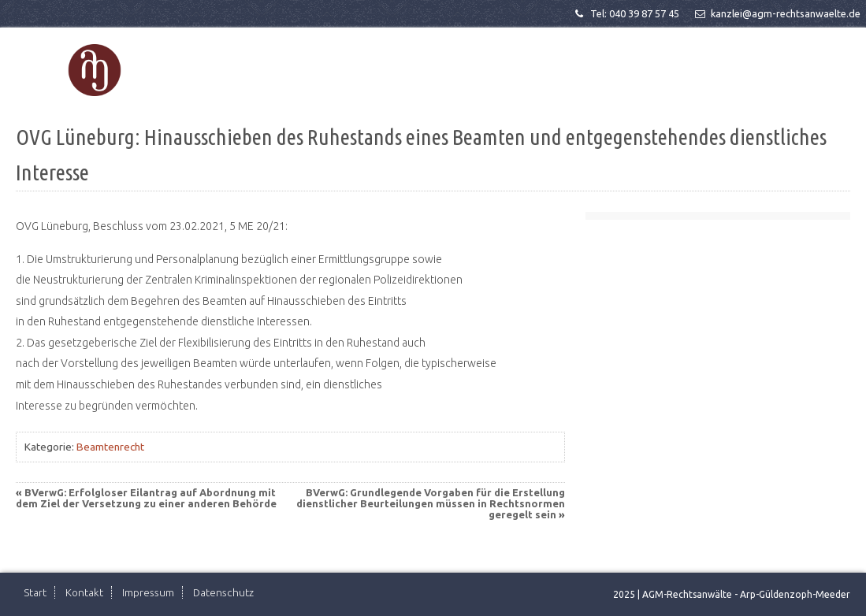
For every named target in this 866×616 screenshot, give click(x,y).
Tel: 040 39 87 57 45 (626, 13)
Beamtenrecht (110, 447)
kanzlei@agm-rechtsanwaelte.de (777, 13)
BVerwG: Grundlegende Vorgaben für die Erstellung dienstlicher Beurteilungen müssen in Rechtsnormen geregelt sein (431, 503)
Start (35, 592)
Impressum (148, 592)
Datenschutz (223, 592)
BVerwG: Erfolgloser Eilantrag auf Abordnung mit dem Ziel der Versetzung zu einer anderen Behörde (146, 498)
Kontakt (84, 592)
